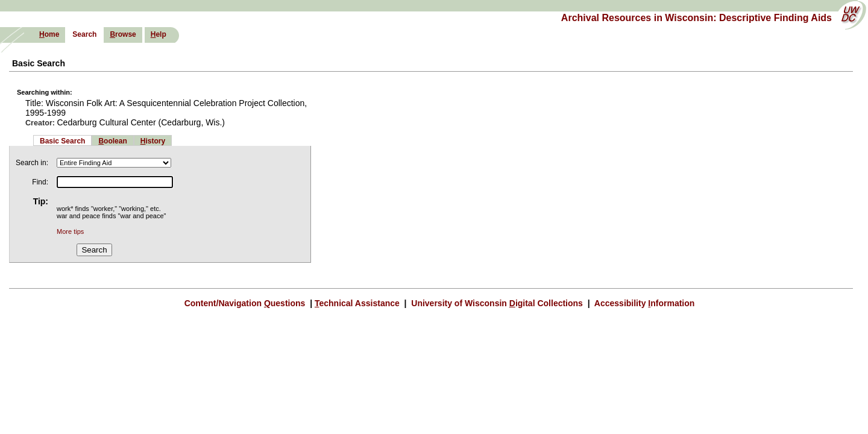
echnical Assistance (358, 303)
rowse (123, 34)
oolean (112, 141)
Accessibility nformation (643, 303)
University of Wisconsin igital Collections (497, 303)
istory (153, 141)
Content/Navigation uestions (246, 303)
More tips (70, 231)
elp (159, 34)
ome (49, 34)
